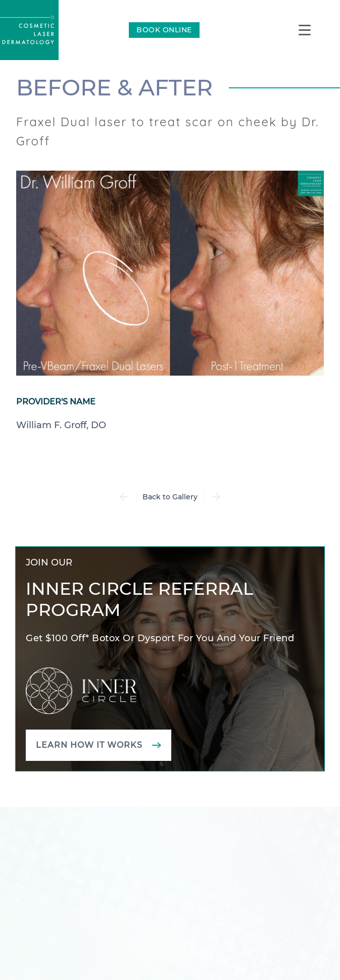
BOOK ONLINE (164, 30)
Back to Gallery (170, 497)
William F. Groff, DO (61, 425)
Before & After (114, 87)
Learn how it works (89, 745)
